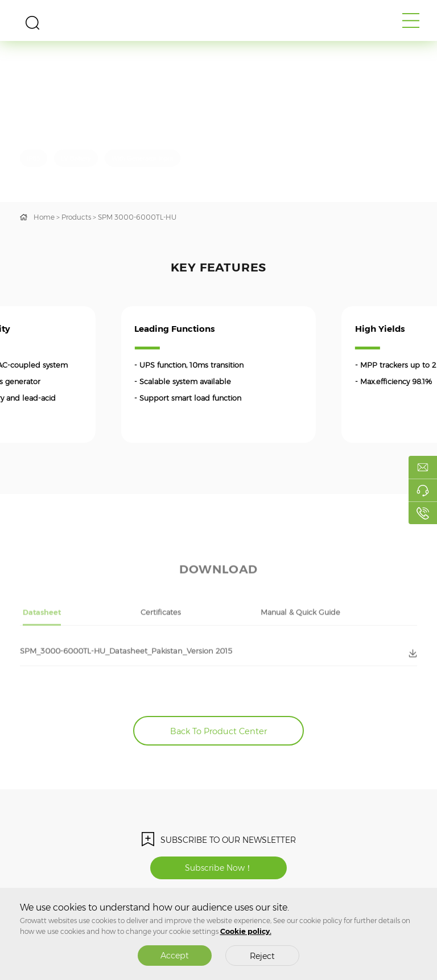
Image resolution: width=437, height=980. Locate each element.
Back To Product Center (218, 731)
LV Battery (76, 158)
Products (76, 217)
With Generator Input (142, 158)
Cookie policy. (246, 931)
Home (44, 217)
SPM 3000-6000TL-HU (137, 217)
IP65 (34, 158)
